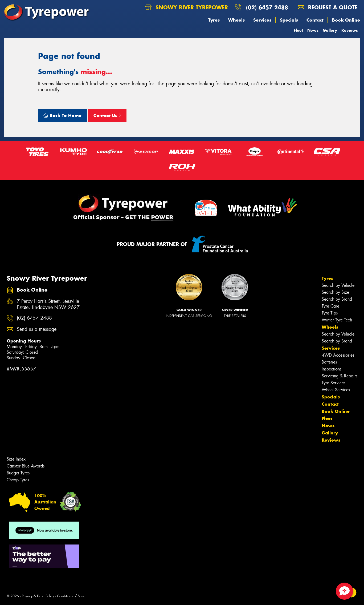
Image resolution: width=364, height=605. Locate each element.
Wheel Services (336, 390)
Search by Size (335, 292)
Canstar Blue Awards (26, 466)
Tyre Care (330, 306)
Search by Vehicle (338, 285)
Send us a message (37, 329)
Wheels (236, 20)
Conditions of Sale (71, 596)
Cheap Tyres (18, 480)
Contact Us (107, 115)
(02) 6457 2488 (267, 7)
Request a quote (328, 7)
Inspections (332, 369)
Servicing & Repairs (340, 376)
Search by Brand (337, 299)
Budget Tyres (18, 473)
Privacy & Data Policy (38, 596)
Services (262, 20)
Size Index (16, 459)
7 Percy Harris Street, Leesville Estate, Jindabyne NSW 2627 (48, 304)
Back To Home (62, 115)
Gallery (330, 30)
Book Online (346, 20)
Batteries (329, 362)
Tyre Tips (330, 313)
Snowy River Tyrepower (187, 7)
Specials (289, 20)
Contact (315, 20)
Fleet (298, 30)
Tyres (214, 20)
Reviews (350, 30)
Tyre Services (334, 383)
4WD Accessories (338, 355)
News (313, 30)
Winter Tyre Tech (337, 320)
